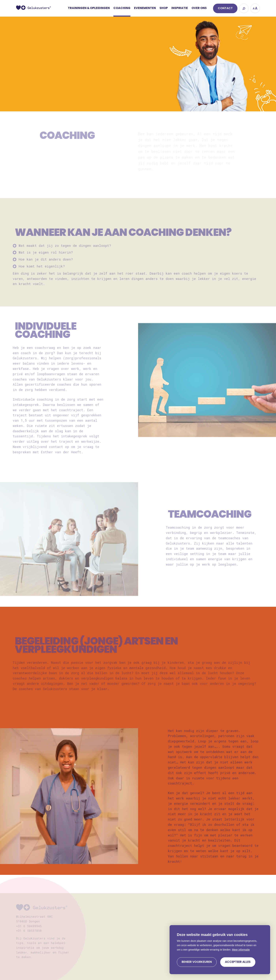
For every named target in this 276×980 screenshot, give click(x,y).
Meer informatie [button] (241, 950)
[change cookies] (197, 962)
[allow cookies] (238, 962)
